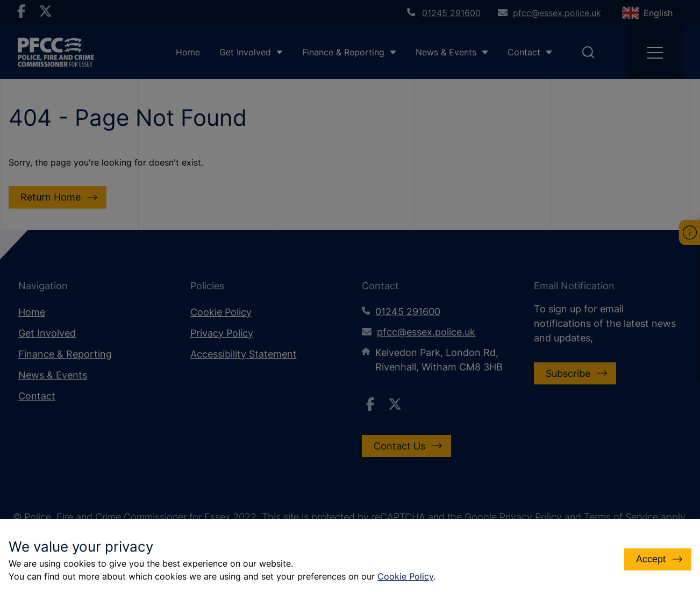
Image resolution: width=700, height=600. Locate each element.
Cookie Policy (405, 576)
